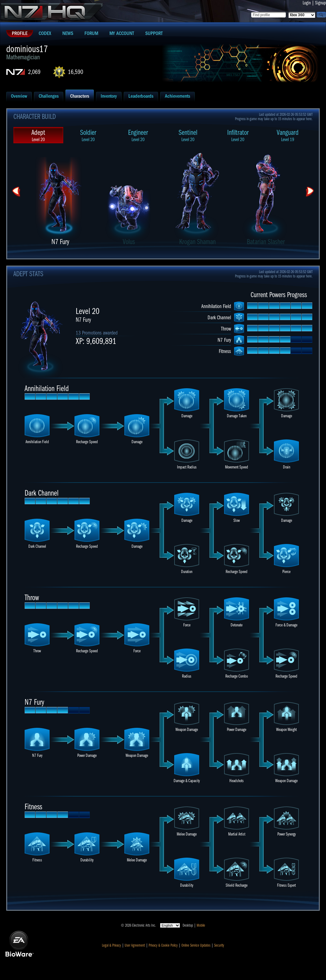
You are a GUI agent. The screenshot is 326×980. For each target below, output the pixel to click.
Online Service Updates (196, 945)
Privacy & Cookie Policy (163, 945)
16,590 (76, 72)
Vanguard (288, 135)
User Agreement (135, 945)
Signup (321, 3)
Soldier (88, 135)
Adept (38, 135)
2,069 (34, 72)
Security (219, 945)
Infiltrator (238, 135)
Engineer (138, 135)
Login (307, 3)
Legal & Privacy (111, 945)
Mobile (201, 925)
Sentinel (188, 135)
